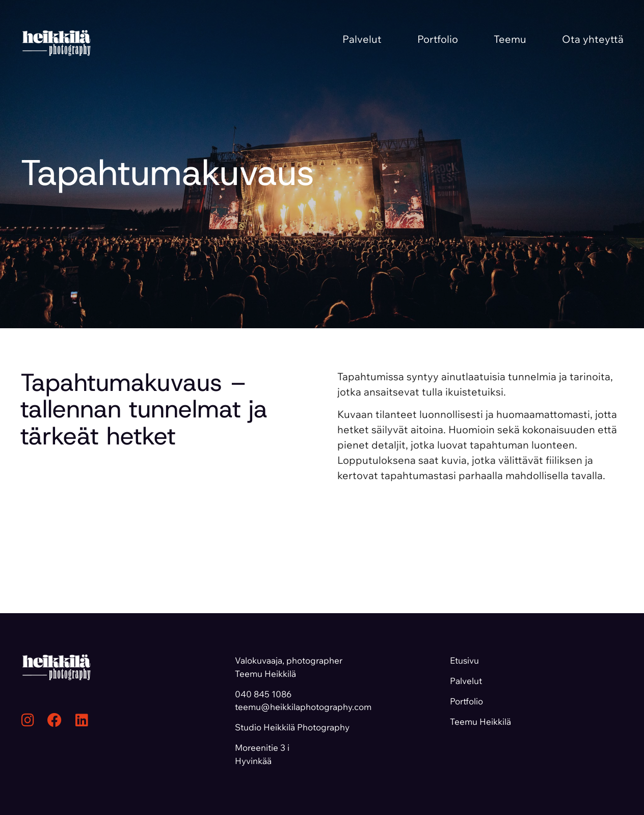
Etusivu (464, 660)
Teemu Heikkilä (480, 721)
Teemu (510, 39)
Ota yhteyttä (593, 39)
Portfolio (438, 39)
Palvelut (362, 39)
